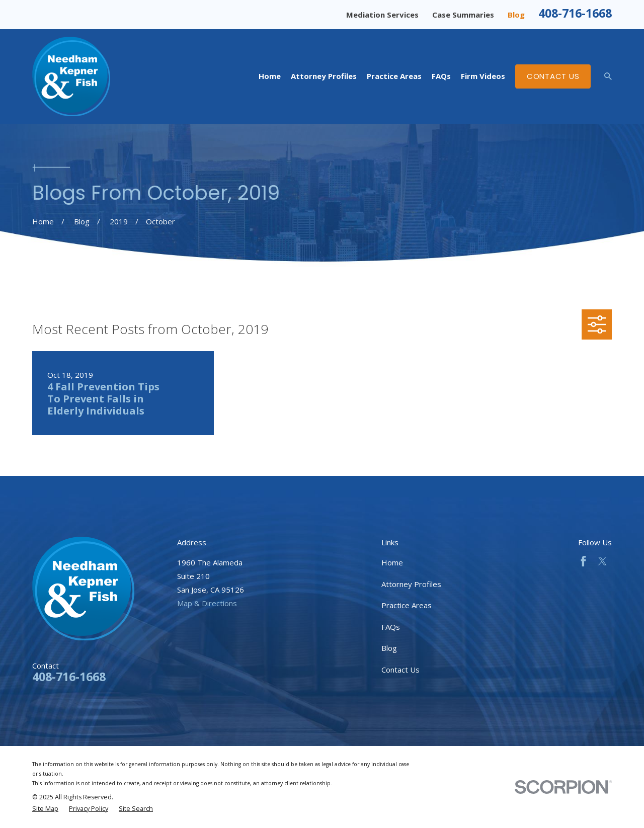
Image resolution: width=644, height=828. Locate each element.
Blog (516, 15)
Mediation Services (382, 15)
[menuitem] (45, 809)
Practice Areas (407, 605)
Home (392, 562)
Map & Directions (207, 603)
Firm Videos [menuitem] (483, 76)
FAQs (391, 627)
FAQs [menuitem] (441, 76)
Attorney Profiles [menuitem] (324, 76)
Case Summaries (463, 15)
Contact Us (553, 76)
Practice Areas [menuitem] (394, 76)
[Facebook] (583, 561)
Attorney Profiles (411, 584)
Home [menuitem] (270, 76)
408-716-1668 (575, 13)
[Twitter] (602, 561)
